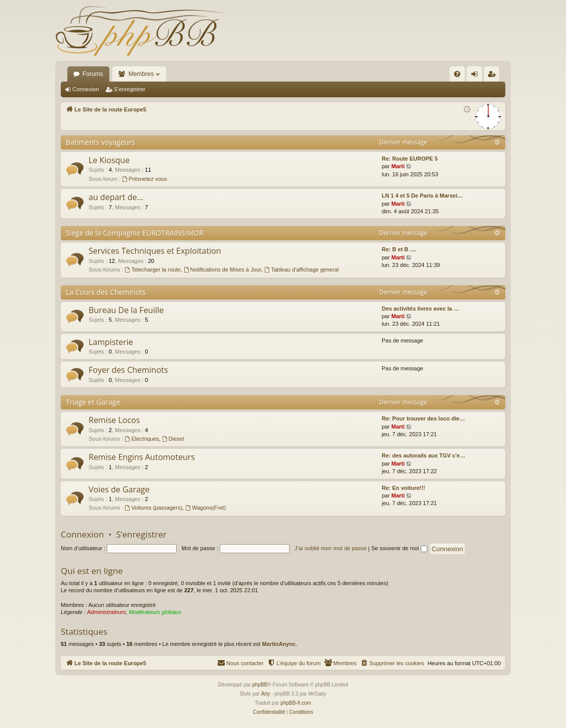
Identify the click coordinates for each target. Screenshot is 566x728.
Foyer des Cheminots (128, 370)
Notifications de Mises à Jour (223, 270)
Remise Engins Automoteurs (142, 457)
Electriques (142, 439)
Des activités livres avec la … (420, 309)
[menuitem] (457, 74)
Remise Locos (114, 420)
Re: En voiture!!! (403, 488)
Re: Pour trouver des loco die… (423, 418)
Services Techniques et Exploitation (155, 251)
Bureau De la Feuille (126, 310)
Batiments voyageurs (100, 142)
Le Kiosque (109, 160)
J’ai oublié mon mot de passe (331, 548)
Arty (266, 694)
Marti (398, 166)
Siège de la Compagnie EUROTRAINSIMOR (135, 233)
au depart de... (116, 197)
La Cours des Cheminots (106, 292)
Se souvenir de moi (399, 548)
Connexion (86, 89)
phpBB (260, 685)
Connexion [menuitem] (477, 76)
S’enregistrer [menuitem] (494, 76)
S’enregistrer (130, 89)
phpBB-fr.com (296, 703)
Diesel (173, 439)
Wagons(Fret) (206, 508)
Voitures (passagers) (154, 508)
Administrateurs (106, 612)
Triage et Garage (93, 402)
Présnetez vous (145, 179)
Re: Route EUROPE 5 (410, 159)
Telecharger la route (153, 270)
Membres (141, 74)
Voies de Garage (119, 489)
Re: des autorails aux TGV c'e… (423, 455)
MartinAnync (279, 644)
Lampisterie (111, 342)
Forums (93, 74)
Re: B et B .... (399, 249)
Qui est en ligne (92, 571)
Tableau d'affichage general (301, 270)
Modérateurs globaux (155, 612)
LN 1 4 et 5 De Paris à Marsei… (422, 196)
